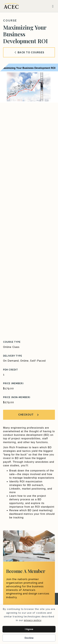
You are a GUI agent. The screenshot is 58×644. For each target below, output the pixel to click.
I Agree (29, 629)
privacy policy (33, 620)
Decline (29, 638)
